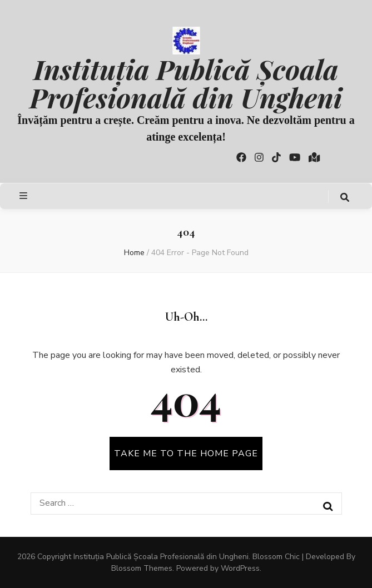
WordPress (240, 568)
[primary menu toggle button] (25, 196)
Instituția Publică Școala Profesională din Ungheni (186, 83)
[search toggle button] (345, 198)
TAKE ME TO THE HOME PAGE (186, 454)
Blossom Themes (142, 568)
